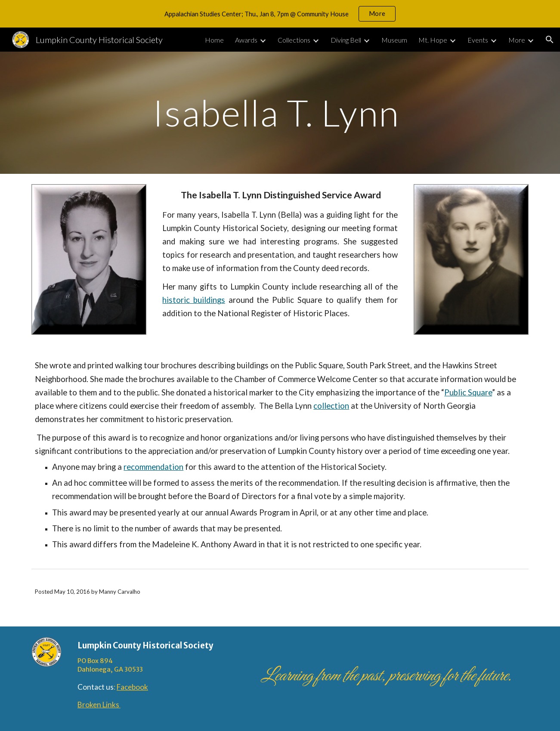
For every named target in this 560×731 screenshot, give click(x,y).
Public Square (468, 392)
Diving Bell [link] (346, 40)
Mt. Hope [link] (433, 40)
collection (331, 406)
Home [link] (214, 40)
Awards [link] (246, 40)
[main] (280, 113)
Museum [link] (394, 40)
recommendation (153, 467)
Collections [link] (294, 40)
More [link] (517, 40)
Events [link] (478, 40)
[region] (280, 14)
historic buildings (194, 300)
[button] (550, 40)
